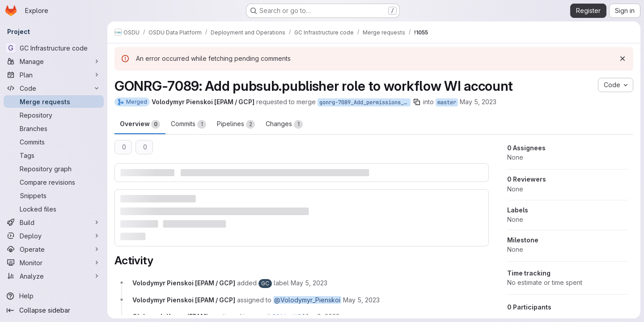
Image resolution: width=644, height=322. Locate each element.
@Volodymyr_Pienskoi (307, 300)
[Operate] (54, 249)
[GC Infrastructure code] (54, 48)
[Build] (54, 222)
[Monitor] (54, 263)
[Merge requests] (54, 102)
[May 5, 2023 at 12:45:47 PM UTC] (309, 283)
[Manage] (54, 61)
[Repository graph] (54, 169)
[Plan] (54, 75)
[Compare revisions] (54, 182)
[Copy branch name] (417, 102)
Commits (189, 124)
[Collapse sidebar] (54, 310)
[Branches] (54, 128)
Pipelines (236, 124)
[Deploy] (54, 236)
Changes (284, 124)
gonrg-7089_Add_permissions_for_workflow (365, 102)
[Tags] (54, 155)
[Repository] (54, 115)
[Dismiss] (623, 59)
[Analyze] (54, 276)
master (447, 102)
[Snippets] (54, 195)
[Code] (54, 88)
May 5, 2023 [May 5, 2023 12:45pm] (478, 102)
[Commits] (54, 142)
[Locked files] (54, 209)
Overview (140, 124)
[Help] (54, 296)
